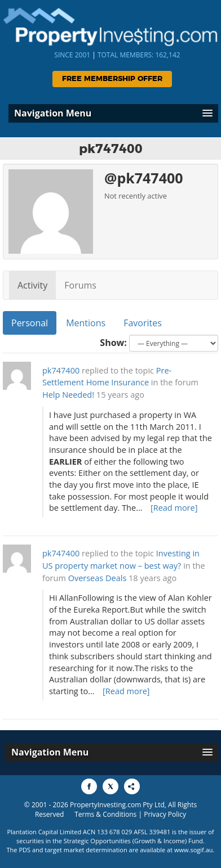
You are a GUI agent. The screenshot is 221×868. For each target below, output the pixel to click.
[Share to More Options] (132, 786)
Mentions (86, 323)
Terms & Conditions (105, 814)
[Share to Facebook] (89, 786)
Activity (32, 285)
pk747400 (61, 370)
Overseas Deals (98, 578)
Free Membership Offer (112, 79)
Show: (113, 343)
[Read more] (174, 508)
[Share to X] (111, 786)
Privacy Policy (165, 814)
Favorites (143, 323)
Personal (30, 323)
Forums (80, 285)
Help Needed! (68, 395)
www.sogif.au (194, 850)
